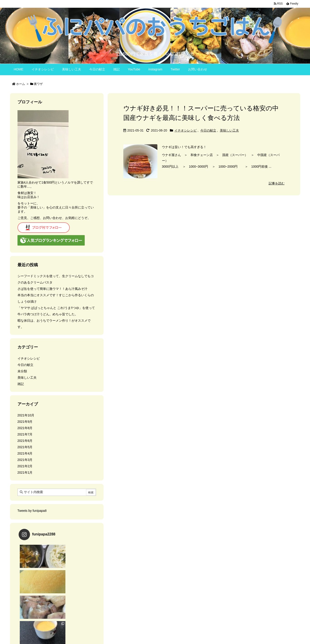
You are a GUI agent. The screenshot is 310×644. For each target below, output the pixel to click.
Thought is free (178, 633)
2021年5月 (25, 447)
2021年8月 (25, 428)
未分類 (22, 371)
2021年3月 (25, 460)
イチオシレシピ (186, 130)
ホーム (21, 84)
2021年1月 (25, 472)
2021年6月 (25, 441)
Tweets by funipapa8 (32, 511)
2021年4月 (25, 453)
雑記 (21, 384)
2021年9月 (25, 422)
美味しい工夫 (229, 130)
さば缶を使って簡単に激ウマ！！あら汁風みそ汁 (52, 289)
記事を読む (277, 183)
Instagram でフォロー (57, 600)
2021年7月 (25, 434)
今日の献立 (208, 130)
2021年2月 (25, 466)
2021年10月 (26, 415)
